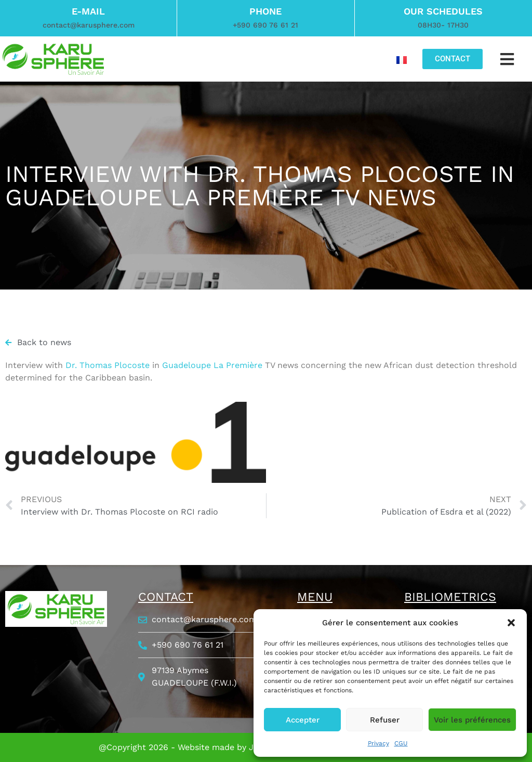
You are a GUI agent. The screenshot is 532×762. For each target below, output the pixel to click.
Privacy (378, 743)
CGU (401, 743)
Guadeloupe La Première (212, 365)
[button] (511, 623)
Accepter (303, 720)
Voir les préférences (472, 720)
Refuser (385, 720)
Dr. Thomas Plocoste (108, 365)
